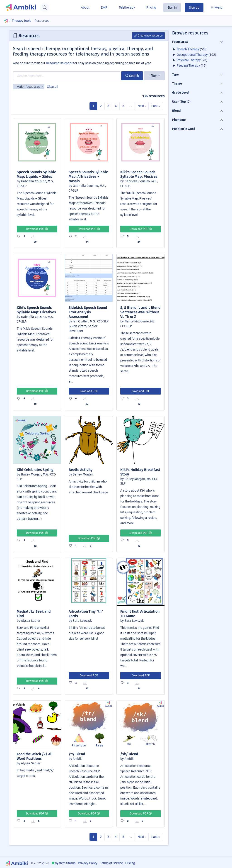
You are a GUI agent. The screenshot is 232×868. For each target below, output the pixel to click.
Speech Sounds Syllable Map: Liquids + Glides (36, 174)
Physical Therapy (189, 60)
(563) (192, 49)
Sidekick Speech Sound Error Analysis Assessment (88, 312)
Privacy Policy (88, 863)
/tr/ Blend (77, 754)
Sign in (172, 7)
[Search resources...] (67, 76)
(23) (192, 60)
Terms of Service (111, 863)
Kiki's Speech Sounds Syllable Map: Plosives (139, 174)
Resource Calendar (59, 63)
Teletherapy (127, 7)
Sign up (194, 7)
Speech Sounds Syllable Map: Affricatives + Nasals (88, 177)
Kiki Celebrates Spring (35, 470)
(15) (192, 66)
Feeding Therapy (188, 66)
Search (132, 76)
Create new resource (148, 36)
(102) (196, 55)
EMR (104, 7)
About (85, 7)
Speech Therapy (188, 49)
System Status (65, 863)
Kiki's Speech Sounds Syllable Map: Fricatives (36, 310)
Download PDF (37, 229)
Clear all (52, 87)
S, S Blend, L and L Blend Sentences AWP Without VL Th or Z (140, 312)
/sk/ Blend (129, 754)
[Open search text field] (45, 7)
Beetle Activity (81, 470)
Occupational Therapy (192, 55)
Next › (142, 106)
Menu (217, 7)
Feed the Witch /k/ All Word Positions (35, 756)
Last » (156, 106)
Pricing (151, 7)
